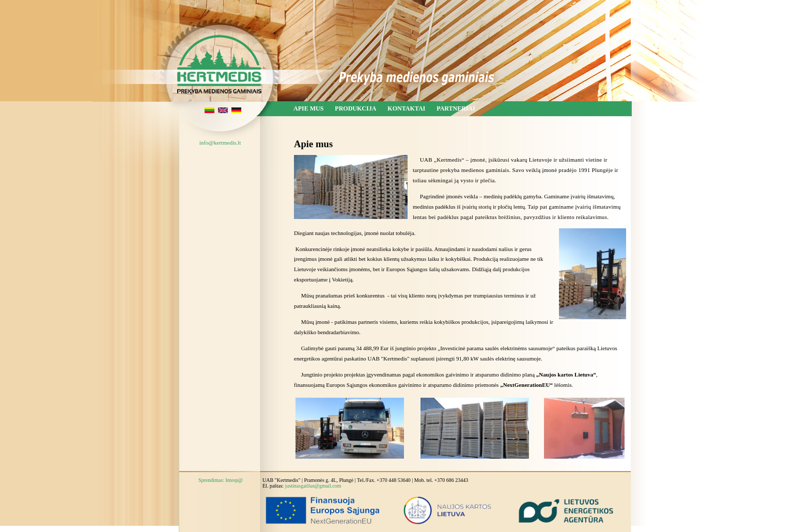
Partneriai (456, 108)
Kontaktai (406, 108)
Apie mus (308, 108)
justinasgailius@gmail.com (313, 486)
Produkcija (355, 108)
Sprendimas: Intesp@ (221, 480)
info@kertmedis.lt (220, 143)
